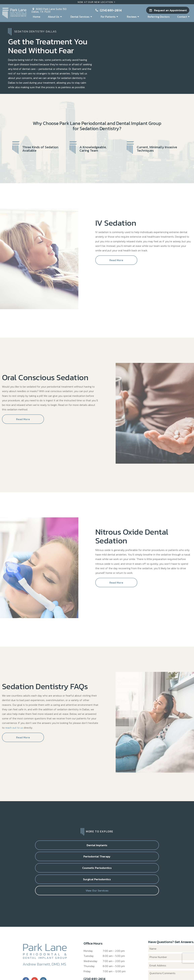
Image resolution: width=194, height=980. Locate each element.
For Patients (110, 17)
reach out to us (14, 730)
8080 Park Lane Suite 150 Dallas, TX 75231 (109, 955)
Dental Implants (28, 848)
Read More (116, 262)
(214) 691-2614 (108, 10)
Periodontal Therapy (74, 848)
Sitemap (73, 970)
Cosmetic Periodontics (120, 848)
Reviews (134, 17)
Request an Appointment (168, 10)
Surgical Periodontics (166, 848)
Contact (184, 17)
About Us (55, 17)
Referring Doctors (159, 17)
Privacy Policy (88, 970)
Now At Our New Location (97, 2)
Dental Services (82, 17)
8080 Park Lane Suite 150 (49, 10)
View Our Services (97, 860)
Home (37, 17)
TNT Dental (143, 970)
